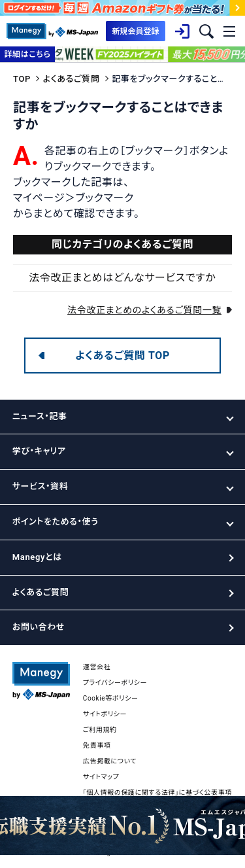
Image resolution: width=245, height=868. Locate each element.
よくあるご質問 (71, 79)
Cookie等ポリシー (111, 698)
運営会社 (97, 667)
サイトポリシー (105, 714)
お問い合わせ (39, 627)
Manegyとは (37, 557)
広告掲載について (110, 761)
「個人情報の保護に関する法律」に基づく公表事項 (157, 792)
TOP (22, 79)
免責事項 (97, 745)
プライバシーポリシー (115, 683)
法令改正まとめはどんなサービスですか (122, 278)
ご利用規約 (100, 730)
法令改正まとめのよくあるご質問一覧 (144, 310)
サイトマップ (101, 777)
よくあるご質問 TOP (122, 356)
